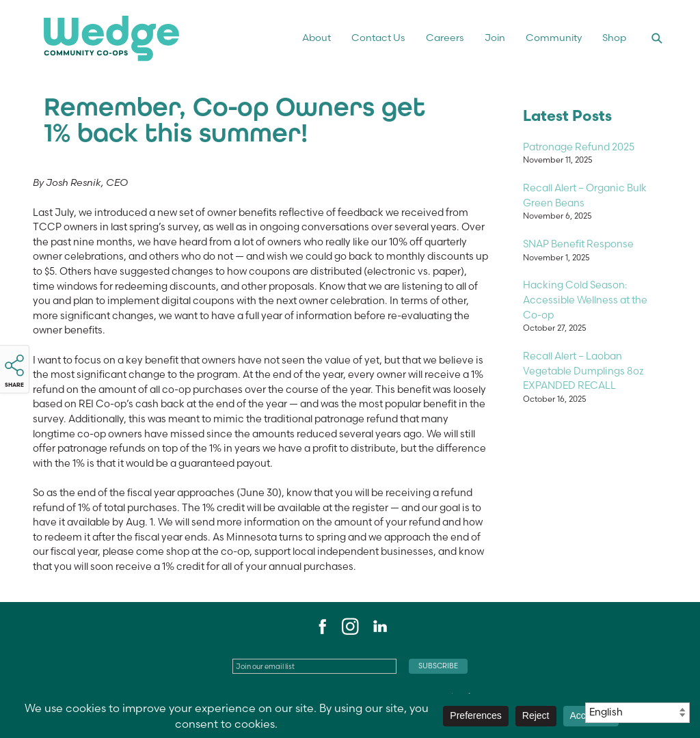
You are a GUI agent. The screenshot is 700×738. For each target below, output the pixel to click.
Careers (445, 38)
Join (495, 38)
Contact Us (378, 38)
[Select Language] (637, 713)
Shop (614, 38)
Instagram (350, 627)
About (317, 38)
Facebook (321, 627)
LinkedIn (379, 627)
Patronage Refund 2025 (579, 147)
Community (554, 38)
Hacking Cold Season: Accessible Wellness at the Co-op (585, 300)
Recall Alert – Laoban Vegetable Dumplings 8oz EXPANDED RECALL (583, 371)
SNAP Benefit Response (578, 244)
